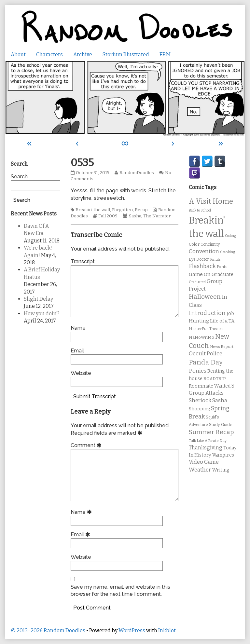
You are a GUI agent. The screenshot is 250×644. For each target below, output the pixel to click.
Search (19, 177)
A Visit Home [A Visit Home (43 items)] (211, 201)
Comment (87, 445)
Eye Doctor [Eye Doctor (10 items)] (199, 259)
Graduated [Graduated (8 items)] (197, 282)
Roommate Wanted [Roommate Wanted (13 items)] (210, 386)
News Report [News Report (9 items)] (222, 347)
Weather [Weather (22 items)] (200, 470)
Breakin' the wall (93, 210)
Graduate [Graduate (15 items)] (222, 274)
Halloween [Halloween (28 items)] (205, 297)
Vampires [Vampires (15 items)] (223, 455)
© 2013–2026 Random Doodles (48, 630)
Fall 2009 (108, 216)
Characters (49, 55)
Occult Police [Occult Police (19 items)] (206, 354)
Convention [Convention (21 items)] (204, 251)
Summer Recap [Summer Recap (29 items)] (211, 432)
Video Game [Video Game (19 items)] (204, 462)
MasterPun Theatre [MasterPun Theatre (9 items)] (206, 329)
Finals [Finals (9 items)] (215, 259)
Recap (141, 210)
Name (78, 328)
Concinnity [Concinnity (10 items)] (210, 244)
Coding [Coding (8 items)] (230, 236)
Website (81, 373)
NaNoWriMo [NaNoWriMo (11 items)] (201, 337)
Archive (83, 55)
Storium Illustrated (126, 55)
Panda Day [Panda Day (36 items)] (206, 362)
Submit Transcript (95, 397)
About (18, 55)
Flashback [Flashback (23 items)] (202, 266)
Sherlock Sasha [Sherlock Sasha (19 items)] (208, 400)
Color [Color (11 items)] (194, 244)
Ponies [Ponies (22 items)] (198, 371)
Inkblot (167, 630)
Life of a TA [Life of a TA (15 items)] (222, 321)
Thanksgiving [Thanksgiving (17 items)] (206, 448)
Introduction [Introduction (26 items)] (207, 313)
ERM (165, 55)
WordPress (132, 630)
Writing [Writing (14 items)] (221, 470)
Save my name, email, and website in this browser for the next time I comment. (120, 590)
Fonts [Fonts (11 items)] (222, 267)
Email (77, 351)
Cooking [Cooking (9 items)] (228, 252)
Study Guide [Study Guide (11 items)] (221, 425)
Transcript (83, 261)
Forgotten (122, 210)
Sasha (135, 216)
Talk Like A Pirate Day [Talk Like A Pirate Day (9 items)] (208, 441)
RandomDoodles (137, 173)
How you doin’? (42, 314)
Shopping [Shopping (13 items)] (199, 409)
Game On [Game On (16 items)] (200, 274)
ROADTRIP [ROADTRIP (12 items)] (215, 379)
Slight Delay (38, 299)
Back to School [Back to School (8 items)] (200, 210)
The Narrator (157, 216)
